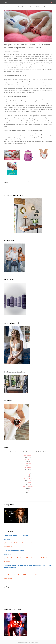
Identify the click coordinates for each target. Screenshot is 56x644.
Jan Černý (28, 490)
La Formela (28, 467)
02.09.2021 (7, 51)
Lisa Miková (28, 482)
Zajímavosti (10, 7)
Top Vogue (28, 2)
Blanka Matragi (28, 456)
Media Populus (34, 642)
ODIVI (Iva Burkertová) (28, 486)
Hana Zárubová (28, 478)
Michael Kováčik (28, 471)
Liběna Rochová (28, 459)
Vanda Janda (28, 463)
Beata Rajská (28, 475)
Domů (5, 7)
